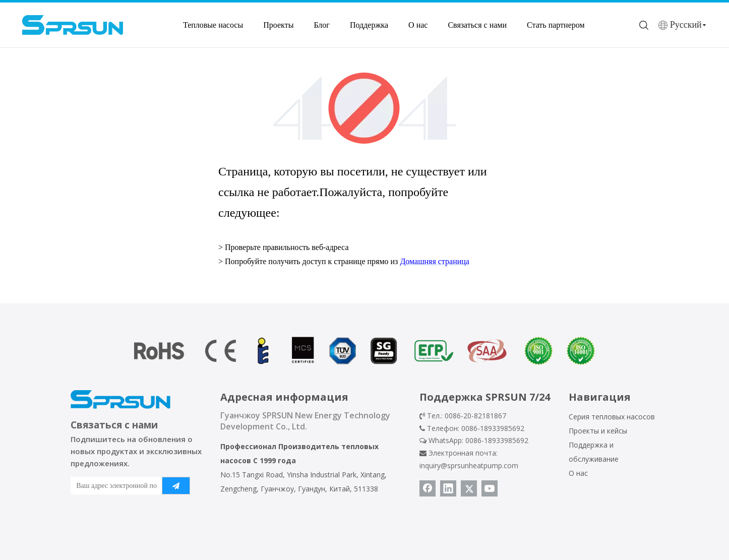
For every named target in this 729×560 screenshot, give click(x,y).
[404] (365, 108)
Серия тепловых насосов (612, 417)
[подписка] (176, 486)
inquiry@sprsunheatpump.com (469, 465)
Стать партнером (556, 25)
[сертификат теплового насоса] (364, 351)
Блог (322, 25)
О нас (418, 25)
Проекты (278, 25)
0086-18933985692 (497, 440)
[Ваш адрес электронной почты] (114, 486)
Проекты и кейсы (598, 431)
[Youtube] (490, 488)
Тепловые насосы (213, 25)
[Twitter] (469, 488)
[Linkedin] (448, 488)
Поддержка (369, 25)
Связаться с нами (477, 25)
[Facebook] (428, 488)
